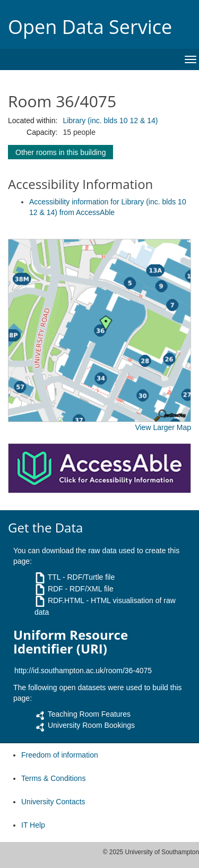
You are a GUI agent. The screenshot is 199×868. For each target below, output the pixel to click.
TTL (54, 577)
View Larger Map (163, 427)
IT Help (33, 825)
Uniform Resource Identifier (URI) (71, 642)
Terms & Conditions (53, 778)
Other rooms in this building (60, 152)
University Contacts (53, 802)
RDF (55, 589)
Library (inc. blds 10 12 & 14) (110, 121)
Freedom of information (60, 755)
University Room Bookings (91, 725)
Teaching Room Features (89, 714)
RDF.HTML (66, 600)
